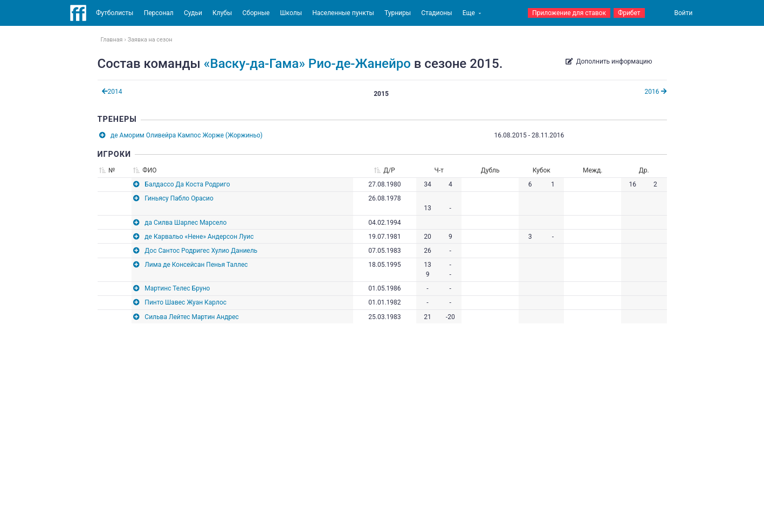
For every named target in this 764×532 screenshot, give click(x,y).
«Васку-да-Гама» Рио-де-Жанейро (307, 64)
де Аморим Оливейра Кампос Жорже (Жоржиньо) (187, 135)
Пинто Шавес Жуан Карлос (185, 302)
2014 (112, 92)
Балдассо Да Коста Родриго (187, 184)
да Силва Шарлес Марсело (185, 223)
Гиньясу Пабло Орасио (179, 198)
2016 (656, 92)
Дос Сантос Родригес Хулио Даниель (201, 251)
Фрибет (629, 13)
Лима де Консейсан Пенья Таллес (196, 265)
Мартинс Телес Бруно (177, 288)
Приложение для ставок (569, 13)
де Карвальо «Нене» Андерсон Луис (199, 237)
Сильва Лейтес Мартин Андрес (192, 317)
